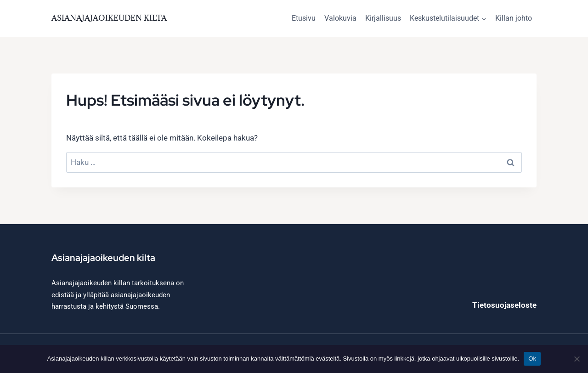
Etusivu (304, 18)
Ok (532, 359)
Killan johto (514, 18)
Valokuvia (340, 18)
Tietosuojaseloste (504, 305)
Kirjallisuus (383, 18)
